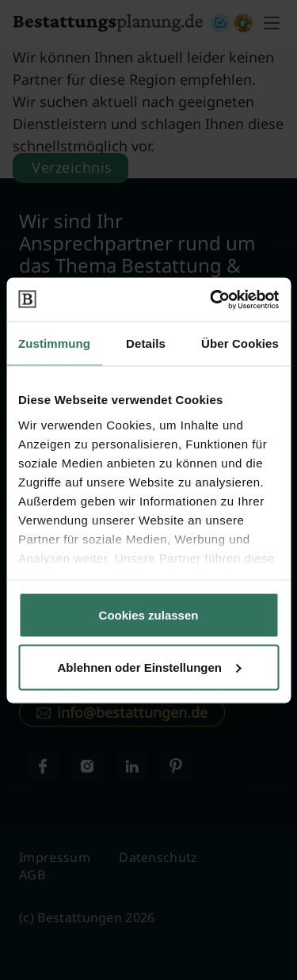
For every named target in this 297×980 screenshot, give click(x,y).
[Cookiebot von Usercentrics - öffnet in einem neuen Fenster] (211, 299)
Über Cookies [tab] (240, 343)
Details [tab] (146, 343)
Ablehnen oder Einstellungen (149, 667)
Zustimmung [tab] (54, 343)
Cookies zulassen (149, 615)
